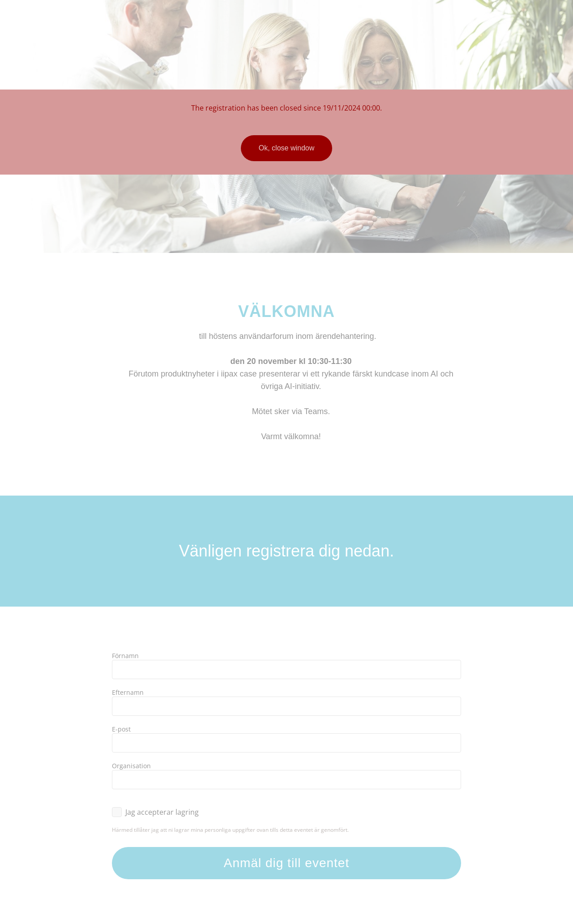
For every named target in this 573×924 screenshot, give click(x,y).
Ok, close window (287, 148)
